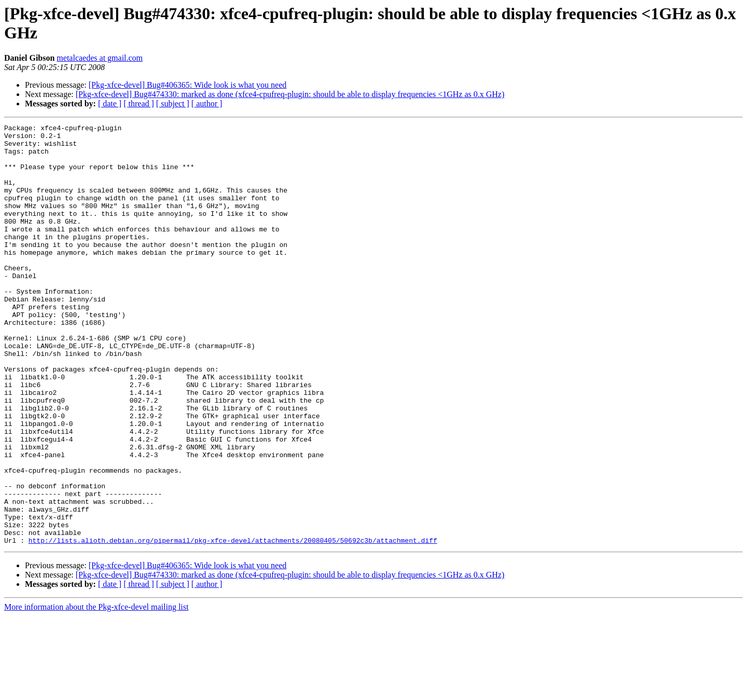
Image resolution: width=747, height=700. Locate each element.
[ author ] (207, 104)
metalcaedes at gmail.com (100, 58)
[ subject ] (173, 104)
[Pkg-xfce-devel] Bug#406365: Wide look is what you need (188, 85)
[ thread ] (139, 104)
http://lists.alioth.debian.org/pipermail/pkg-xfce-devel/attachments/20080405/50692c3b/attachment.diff (233, 624)
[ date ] (110, 104)
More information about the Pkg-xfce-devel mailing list (96, 691)
